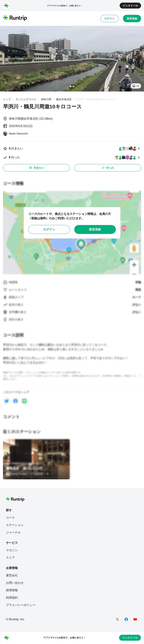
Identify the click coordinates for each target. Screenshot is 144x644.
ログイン (109, 19)
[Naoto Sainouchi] (15, 134)
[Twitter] (117, 619)
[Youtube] (135, 619)
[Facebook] (126, 619)
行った (108, 168)
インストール (130, 6)
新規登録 (132, 19)
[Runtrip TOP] (15, 18)
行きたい (36, 168)
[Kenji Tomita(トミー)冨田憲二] (27, 474)
